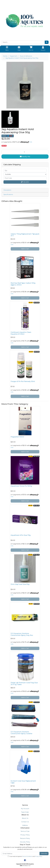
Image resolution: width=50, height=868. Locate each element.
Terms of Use (25, 831)
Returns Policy (25, 838)
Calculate (25, 182)
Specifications (8, 194)
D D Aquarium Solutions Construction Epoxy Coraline (21, 733)
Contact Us (25, 822)
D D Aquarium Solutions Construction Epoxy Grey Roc (22, 634)
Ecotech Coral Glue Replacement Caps (23, 782)
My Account (25, 809)
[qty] (25, 171)
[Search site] (47, 42)
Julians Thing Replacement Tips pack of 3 (25, 235)
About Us (25, 818)
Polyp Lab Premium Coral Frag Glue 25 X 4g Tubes (24, 684)
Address (25, 825)
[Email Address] (21, 854)
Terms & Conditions (27, 856)
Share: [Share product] (7, 136)
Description (7, 190)
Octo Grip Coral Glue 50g (20, 584)
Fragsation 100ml (17, 437)
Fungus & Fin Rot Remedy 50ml (23, 381)
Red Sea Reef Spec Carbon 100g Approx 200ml (23, 284)
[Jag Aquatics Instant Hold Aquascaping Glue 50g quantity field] (25, 152)
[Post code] (25, 178)
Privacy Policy (25, 835)
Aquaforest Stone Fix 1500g (21, 486)
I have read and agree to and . (25, 856)
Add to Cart (25, 249)
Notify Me (25, 156)
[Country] (25, 174)
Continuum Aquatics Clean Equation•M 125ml (21, 333)
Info (31, 142)
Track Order (25, 812)
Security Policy (25, 842)
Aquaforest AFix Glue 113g (21, 535)
